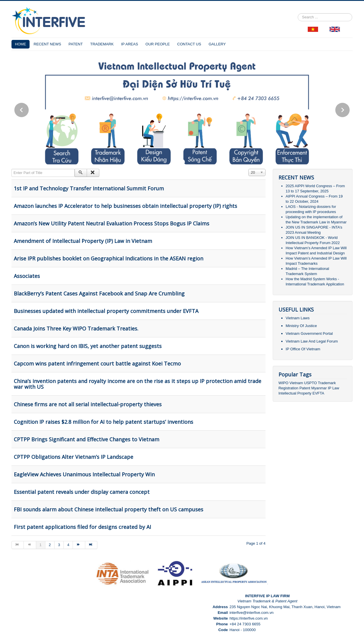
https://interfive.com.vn (248, 618)
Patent (305, 388)
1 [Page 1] (41, 545)
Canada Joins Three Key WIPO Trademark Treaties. (76, 328)
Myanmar (319, 388)
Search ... (298, 13)
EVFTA (318, 393)
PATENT (76, 44)
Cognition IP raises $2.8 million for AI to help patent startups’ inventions (103, 422)
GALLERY (217, 44)
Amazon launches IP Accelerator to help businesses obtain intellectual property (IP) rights (125, 206)
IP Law (334, 388)
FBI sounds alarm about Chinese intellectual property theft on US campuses (109, 509)
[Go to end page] (91, 545)
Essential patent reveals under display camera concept (82, 492)
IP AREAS (130, 44)
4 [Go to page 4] (68, 545)
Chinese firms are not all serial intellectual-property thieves (88, 404)
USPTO (310, 383)
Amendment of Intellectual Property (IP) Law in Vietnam (83, 241)
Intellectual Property (295, 393)
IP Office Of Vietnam (303, 349)
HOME (21, 44)
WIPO (284, 383)
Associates (27, 276)
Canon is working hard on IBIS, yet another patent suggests (88, 346)
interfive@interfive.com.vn (251, 613)
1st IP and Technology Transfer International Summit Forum (89, 188)
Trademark (327, 383)
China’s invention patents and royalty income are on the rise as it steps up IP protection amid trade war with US (138, 384)
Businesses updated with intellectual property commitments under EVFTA (106, 311)
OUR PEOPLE (158, 44)
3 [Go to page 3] (59, 545)
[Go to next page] (79, 545)
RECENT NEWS (47, 44)
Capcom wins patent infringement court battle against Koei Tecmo (97, 363)
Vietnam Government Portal (309, 333)
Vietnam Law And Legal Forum (312, 341)
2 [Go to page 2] (50, 545)
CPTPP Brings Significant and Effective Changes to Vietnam (87, 439)
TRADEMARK (102, 44)
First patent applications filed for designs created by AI (82, 527)
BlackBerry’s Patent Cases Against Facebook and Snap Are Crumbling (99, 293)
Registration (288, 388)
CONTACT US (189, 44)
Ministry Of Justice (301, 326)
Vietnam (296, 383)
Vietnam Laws (298, 318)
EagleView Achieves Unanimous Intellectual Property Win (84, 474)
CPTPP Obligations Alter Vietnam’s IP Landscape (73, 457)
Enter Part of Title (12, 169)
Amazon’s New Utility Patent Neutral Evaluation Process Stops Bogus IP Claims (112, 223)
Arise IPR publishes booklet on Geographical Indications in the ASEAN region (109, 258)
